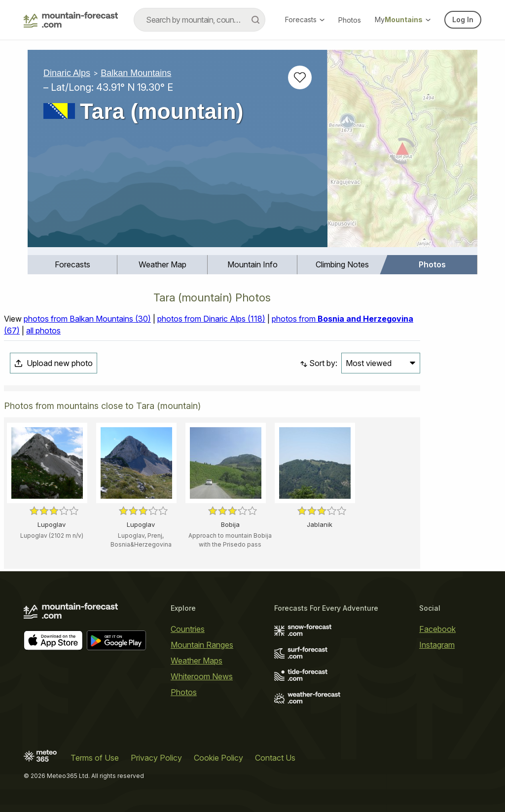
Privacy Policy (156, 758)
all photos (43, 331)
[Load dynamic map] (402, 152)
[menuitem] (72, 265)
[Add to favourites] (300, 77)
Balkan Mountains (136, 73)
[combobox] (199, 20)
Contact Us (275, 758)
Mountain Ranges (202, 645)
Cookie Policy (218, 758)
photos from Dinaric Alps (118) (211, 319)
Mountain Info (252, 264)
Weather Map (162, 264)
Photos (350, 20)
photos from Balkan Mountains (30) (87, 319)
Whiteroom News (202, 676)
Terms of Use (95, 758)
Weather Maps (197, 661)
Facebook (437, 629)
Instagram (437, 645)
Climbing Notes (342, 264)
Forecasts (305, 19)
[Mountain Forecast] (71, 20)
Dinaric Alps (67, 73)
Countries (188, 629)
